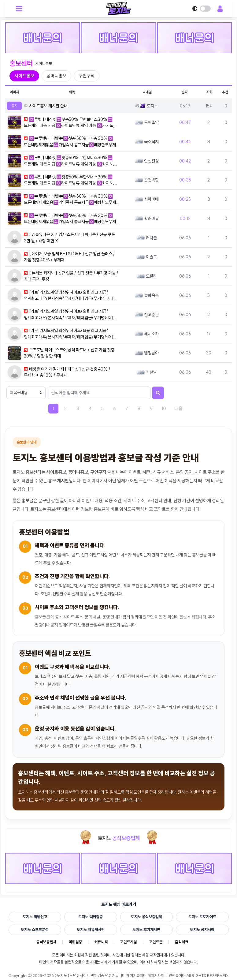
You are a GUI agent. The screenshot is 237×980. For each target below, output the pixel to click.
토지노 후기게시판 (146, 930)
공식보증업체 (43, 942)
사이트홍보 (24, 76)
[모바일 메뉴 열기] (19, 9)
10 (164, 408)
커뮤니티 (101, 942)
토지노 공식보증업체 (146, 917)
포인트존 (158, 942)
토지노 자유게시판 (91, 930)
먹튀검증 (74, 942)
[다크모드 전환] (203, 9)
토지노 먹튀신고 (35, 917)
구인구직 (87, 76)
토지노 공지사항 (202, 930)
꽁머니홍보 (56, 76)
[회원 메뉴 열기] (220, 9)
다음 (180, 408)
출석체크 (185, 942)
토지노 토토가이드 (202, 917)
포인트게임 (130, 942)
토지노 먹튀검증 (91, 917)
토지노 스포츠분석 (35, 930)
